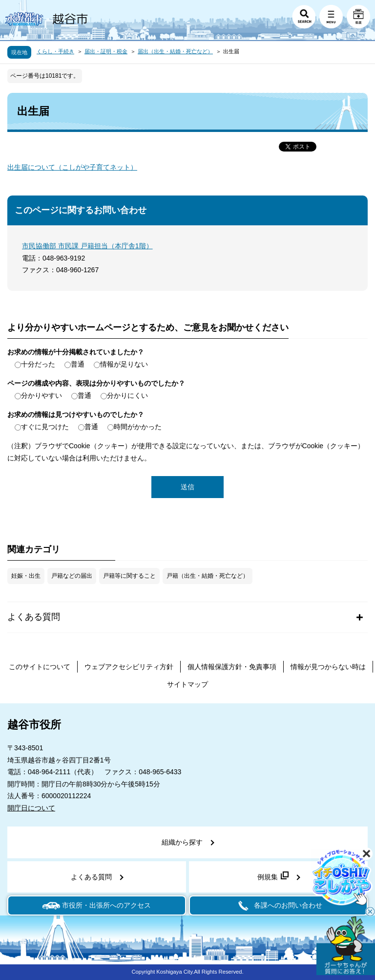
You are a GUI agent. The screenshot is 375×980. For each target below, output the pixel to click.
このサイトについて (40, 667)
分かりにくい (127, 395)
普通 (78, 364)
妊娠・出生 (26, 576)
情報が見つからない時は (328, 667)
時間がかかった (138, 427)
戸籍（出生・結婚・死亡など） (208, 576)
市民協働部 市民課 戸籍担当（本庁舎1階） (87, 246)
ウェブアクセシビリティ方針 (129, 667)
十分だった (38, 364)
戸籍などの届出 (72, 576)
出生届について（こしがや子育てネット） (72, 167)
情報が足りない (124, 364)
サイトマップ (187, 684)
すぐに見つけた (45, 427)
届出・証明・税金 (106, 51)
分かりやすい (42, 395)
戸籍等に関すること (129, 576)
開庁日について (31, 808)
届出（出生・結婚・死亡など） (175, 51)
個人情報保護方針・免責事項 (232, 667)
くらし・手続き (55, 51)
